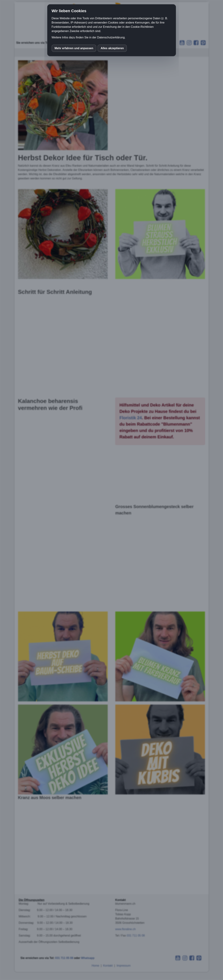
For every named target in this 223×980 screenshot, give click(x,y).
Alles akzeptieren (112, 48)
